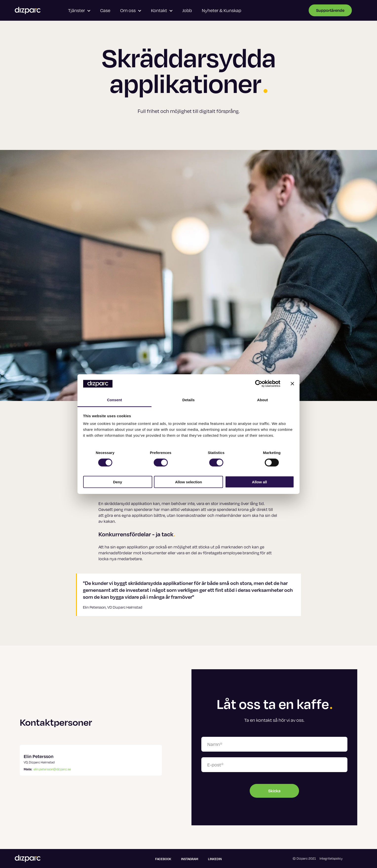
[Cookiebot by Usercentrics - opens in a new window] (259, 384)
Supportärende (330, 10)
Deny (118, 482)
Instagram (190, 859)
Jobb (187, 10)
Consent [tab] (115, 400)
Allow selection (188, 482)
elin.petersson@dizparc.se (52, 769)
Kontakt (162, 10)
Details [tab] (188, 400)
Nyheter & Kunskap (222, 10)
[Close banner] (292, 384)
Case (105, 10)
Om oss (131, 10)
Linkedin (215, 859)
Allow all (259, 482)
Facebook (163, 859)
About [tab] (263, 400)
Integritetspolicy (331, 858)
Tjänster (79, 10)
